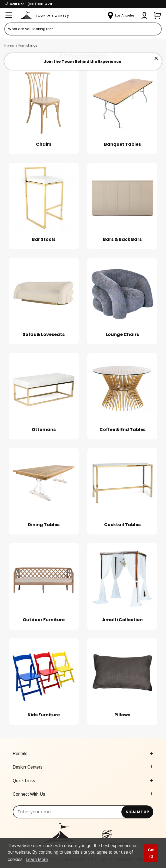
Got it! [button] (151, 853)
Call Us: (29, 4)
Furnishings (28, 45)
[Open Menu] (9, 15)
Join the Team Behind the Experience (83, 61)
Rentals (83, 754)
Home (9, 46)
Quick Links (83, 781)
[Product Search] (83, 29)
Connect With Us (83, 794)
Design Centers (83, 767)
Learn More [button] (37, 859)
